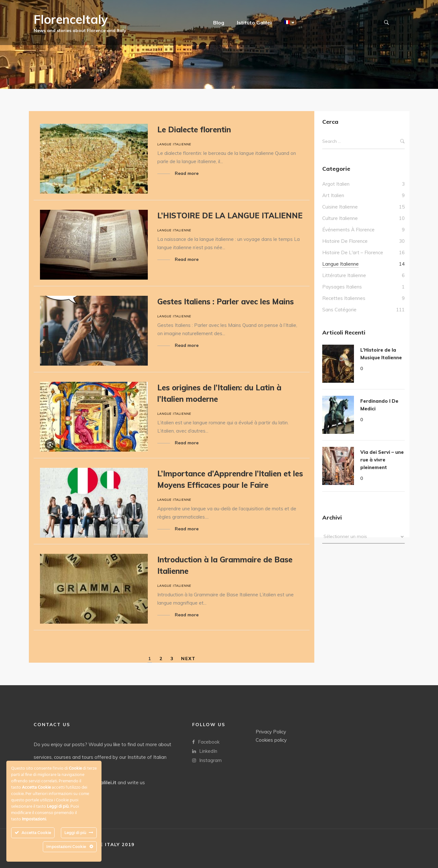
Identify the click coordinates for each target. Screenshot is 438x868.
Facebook (206, 742)
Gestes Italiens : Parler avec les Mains (226, 301)
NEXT (188, 659)
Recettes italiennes (344, 298)
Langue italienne (174, 144)
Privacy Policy (271, 731)
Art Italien (333, 195)
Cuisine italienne (340, 207)
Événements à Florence (348, 230)
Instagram (207, 760)
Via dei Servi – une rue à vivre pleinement (382, 460)
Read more (187, 173)
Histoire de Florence (345, 241)
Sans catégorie (339, 310)
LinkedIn (205, 751)
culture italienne (340, 218)
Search (402, 141)
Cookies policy (271, 740)
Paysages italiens (342, 287)
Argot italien (336, 184)
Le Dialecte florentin (194, 129)
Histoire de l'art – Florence (353, 252)
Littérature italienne (344, 275)
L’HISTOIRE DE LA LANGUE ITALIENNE (230, 215)
